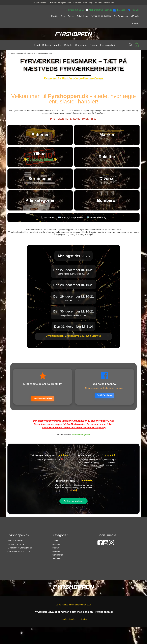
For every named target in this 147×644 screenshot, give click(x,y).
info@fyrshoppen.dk (23, 571)
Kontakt (84, 642)
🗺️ (97, 240)
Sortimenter (58, 578)
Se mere (56, 582)
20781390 (20, 567)
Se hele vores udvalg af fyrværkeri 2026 (73, 628)
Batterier (56, 567)
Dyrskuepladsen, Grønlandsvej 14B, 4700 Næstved (73, 359)
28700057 (19, 564)
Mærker (56, 571)
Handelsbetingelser (68, 642)
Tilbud (55, 564)
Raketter (56, 575)
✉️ (99, 10)
